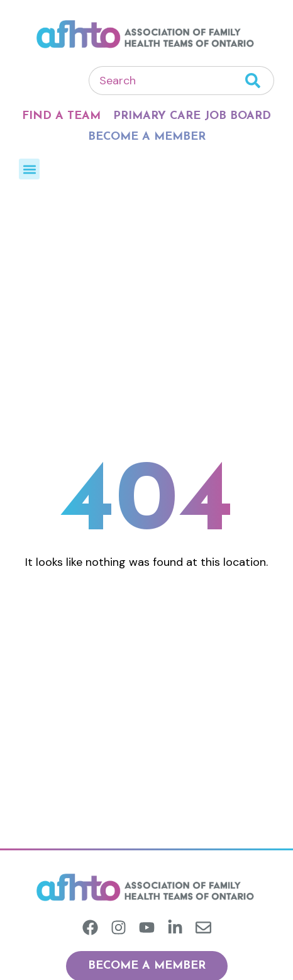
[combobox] (167, 81)
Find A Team (61, 116)
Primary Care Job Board (192, 116)
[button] (29, 169)
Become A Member (147, 137)
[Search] (260, 81)
